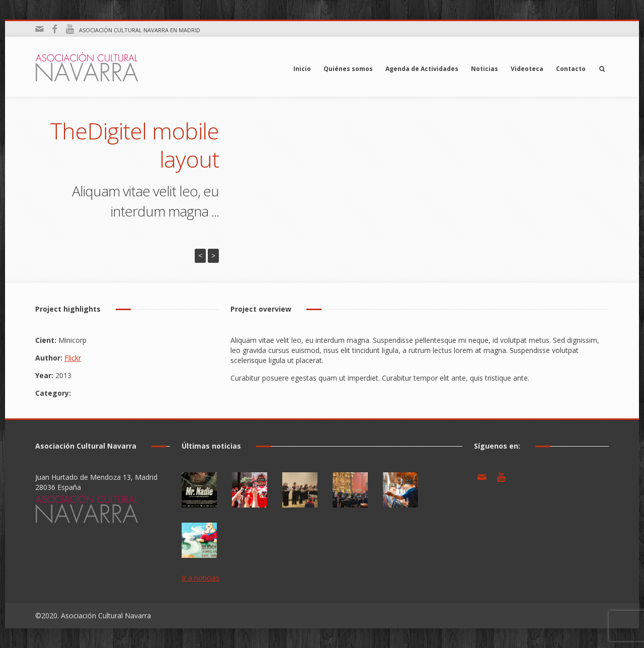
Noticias (485, 69)
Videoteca (527, 69)
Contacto (571, 69)
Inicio (302, 69)
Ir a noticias (200, 578)
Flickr (73, 358)
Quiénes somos (348, 69)
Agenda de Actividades (422, 69)
